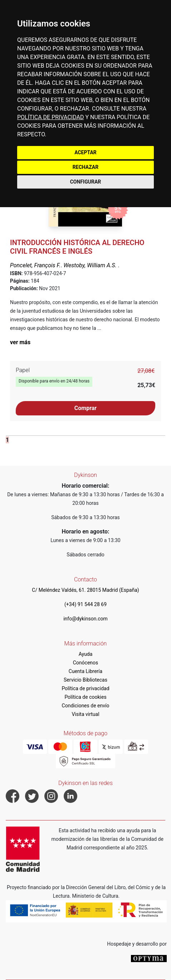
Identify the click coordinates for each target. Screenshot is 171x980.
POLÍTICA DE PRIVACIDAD (50, 117)
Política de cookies (85, 697)
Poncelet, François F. (35, 265)
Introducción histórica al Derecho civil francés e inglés (77, 247)
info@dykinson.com (85, 619)
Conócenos (86, 663)
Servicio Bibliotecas (85, 680)
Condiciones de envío (86, 706)
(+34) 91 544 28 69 (85, 604)
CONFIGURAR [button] (86, 182)
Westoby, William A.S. (91, 265)
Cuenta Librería (85, 671)
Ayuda (86, 654)
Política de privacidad (85, 688)
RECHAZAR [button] (85, 167)
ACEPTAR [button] (85, 152)
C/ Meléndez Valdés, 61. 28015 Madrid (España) (85, 590)
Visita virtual (85, 714)
